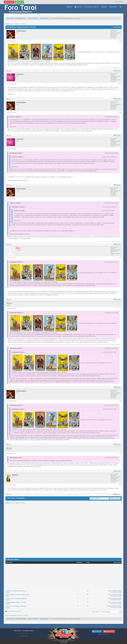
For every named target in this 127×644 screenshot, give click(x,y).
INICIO (69, 7)
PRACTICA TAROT (33, 18)
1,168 (115, 38)
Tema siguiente (20, 498)
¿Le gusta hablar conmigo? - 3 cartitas (16, 602)
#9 (120, 453)
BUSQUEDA (113, 7)
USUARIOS (78, 7)
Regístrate (19, 2)
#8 (120, 401)
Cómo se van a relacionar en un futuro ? (17, 591)
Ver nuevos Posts (24, 633)
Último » (24, 24)
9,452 (115, 482)
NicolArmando (117, 68)
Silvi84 (7, 592)
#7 (120, 308)
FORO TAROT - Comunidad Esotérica (16, 18)
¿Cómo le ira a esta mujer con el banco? (16, 606)
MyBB (66, 642)
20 (78, 606)
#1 (120, 41)
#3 (120, 113)
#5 (120, 199)
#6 (120, 258)
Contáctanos (97, 631)
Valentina (8, 600)
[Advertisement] (57, 532)
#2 (120, 84)
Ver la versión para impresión (14, 611)
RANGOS (104, 7)
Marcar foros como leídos (63, 635)
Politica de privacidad (103, 634)
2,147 (115, 81)
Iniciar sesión (9, 2)
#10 (120, 485)
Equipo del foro (109, 631)
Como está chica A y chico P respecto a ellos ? (18, 595)
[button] (121, 7)
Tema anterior (11, 498)
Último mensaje (112, 591)
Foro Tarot (55, 640)
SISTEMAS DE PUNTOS (92, 7)
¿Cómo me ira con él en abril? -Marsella (16, 599)
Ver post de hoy (24, 636)
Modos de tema (117, 27)
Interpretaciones (44, 18)
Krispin (119, 602)
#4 (120, 149)
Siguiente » (18, 24)
